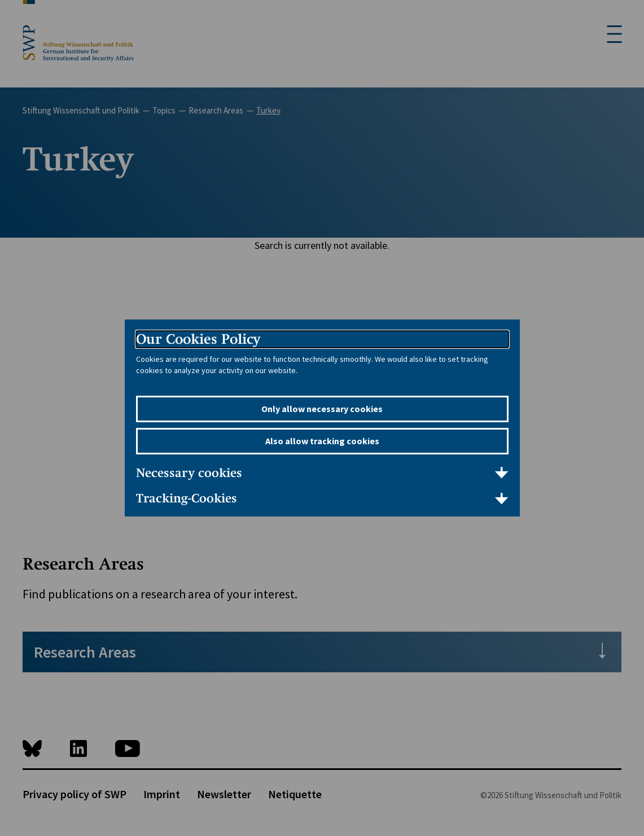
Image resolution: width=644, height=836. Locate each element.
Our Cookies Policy (198, 339)
